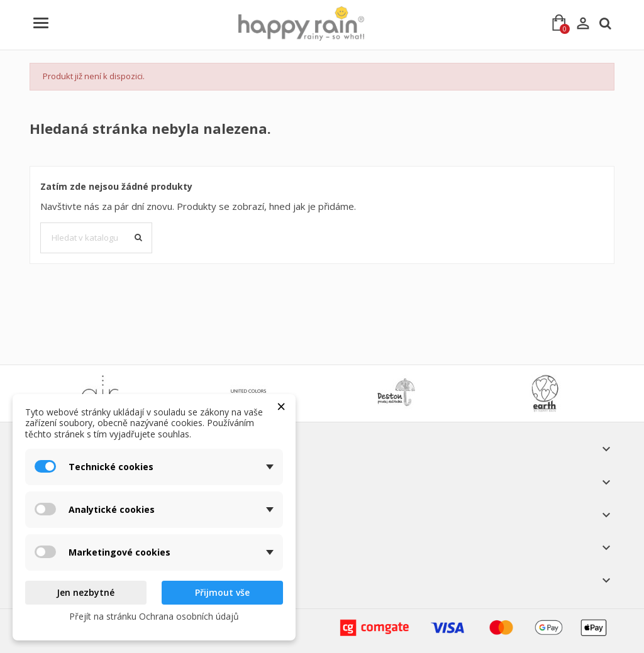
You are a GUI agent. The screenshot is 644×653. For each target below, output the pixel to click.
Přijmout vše (222, 592)
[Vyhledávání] (96, 238)
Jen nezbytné (86, 592)
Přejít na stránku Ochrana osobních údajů (154, 616)
